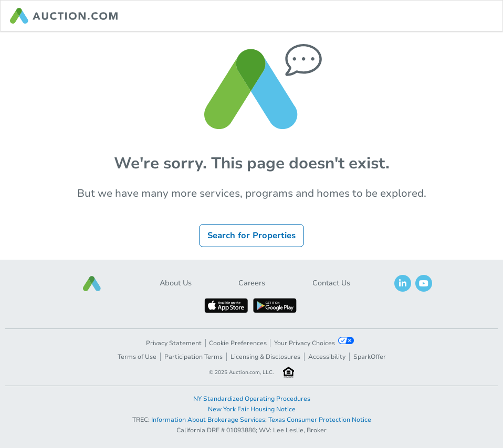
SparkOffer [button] (370, 357)
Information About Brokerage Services (208, 420)
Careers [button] (252, 283)
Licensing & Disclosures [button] (265, 357)
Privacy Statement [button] (174, 343)
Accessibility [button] (327, 357)
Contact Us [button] (331, 283)
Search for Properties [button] (251, 236)
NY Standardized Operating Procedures (252, 399)
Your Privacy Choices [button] (314, 342)
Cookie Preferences (238, 343)
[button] (92, 284)
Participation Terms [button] (193, 357)
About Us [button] (176, 283)
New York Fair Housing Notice (252, 409)
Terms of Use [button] (137, 357)
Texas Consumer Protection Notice (320, 420)
